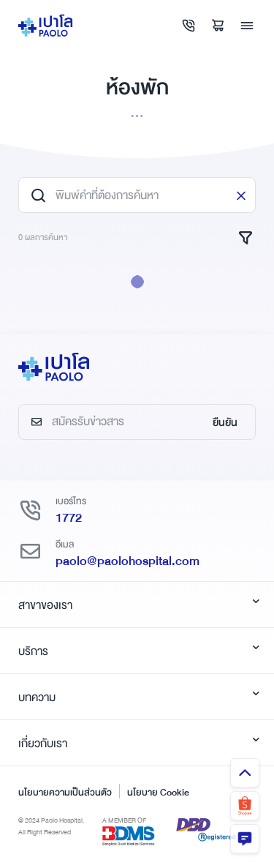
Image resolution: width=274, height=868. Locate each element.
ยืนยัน (225, 422)
